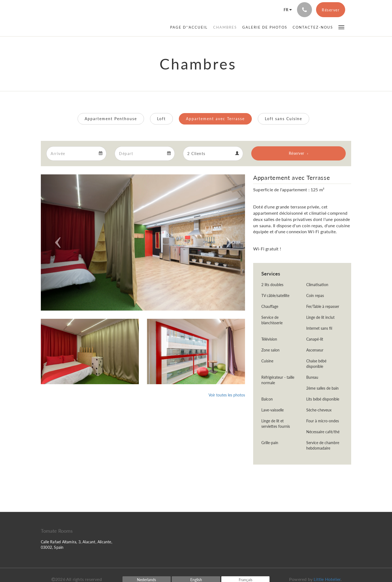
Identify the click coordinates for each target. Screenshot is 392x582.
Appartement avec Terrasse (215, 119)
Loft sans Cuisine (284, 119)
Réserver (297, 153)
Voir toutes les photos (227, 395)
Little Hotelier (327, 579)
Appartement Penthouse (111, 119)
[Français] (286, 10)
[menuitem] (190, 27)
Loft (161, 119)
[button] (341, 27)
